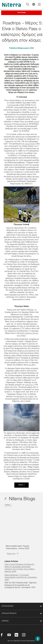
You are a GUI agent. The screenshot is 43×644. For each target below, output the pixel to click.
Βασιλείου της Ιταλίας (25, 397)
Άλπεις (12, 154)
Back (21, 485)
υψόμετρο (29, 385)
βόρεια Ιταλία (21, 124)
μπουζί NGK (30, 144)
